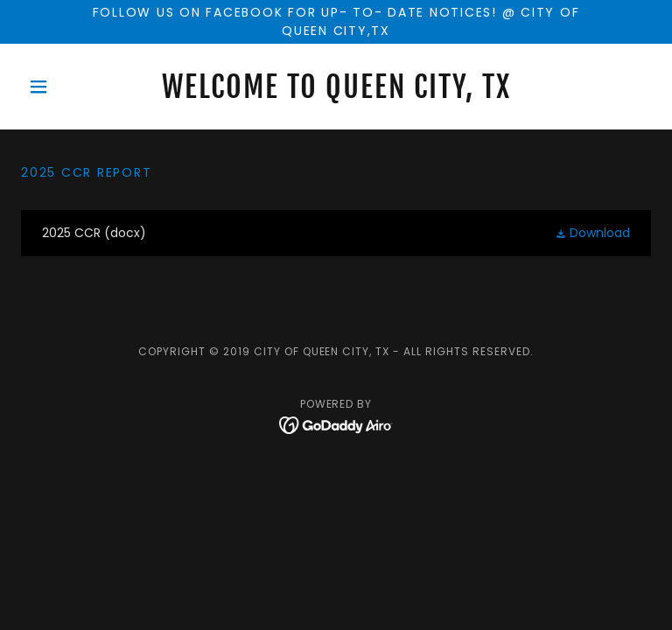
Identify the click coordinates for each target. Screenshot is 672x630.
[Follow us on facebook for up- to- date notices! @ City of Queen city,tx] (336, 22)
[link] (336, 94)
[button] (68, 87)
